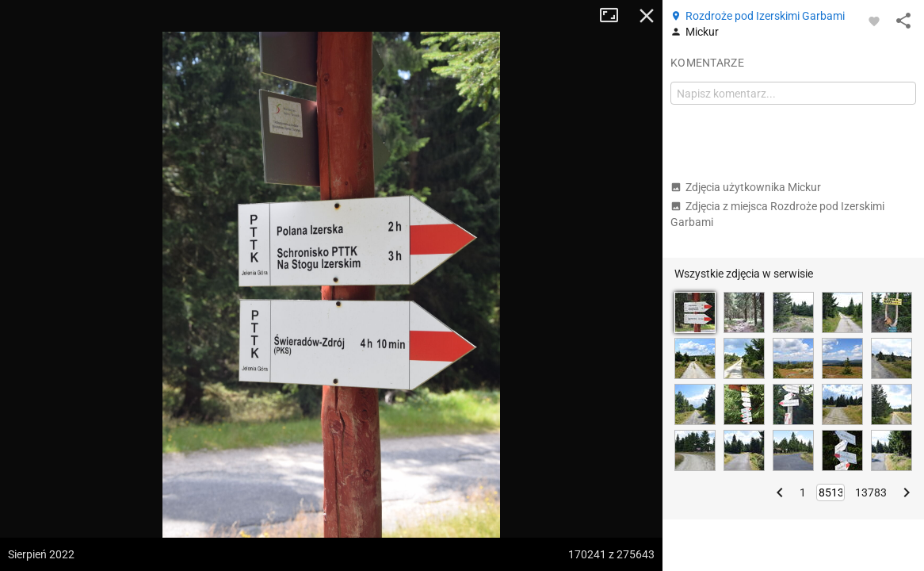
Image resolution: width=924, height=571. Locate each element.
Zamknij (647, 16)
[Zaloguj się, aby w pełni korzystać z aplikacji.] (874, 21)
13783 (871, 492)
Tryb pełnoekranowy (615, 16)
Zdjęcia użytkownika (746, 187)
